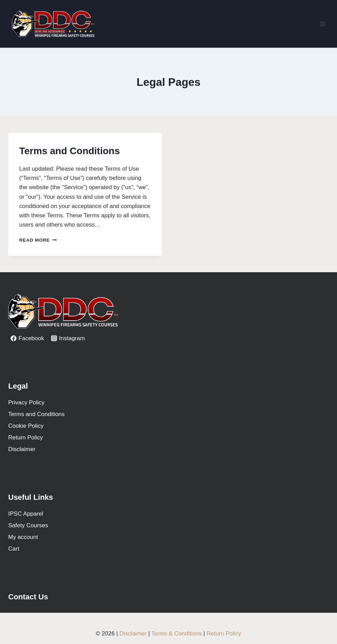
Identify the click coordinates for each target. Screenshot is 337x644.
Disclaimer (22, 449)
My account (23, 537)
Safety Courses (28, 525)
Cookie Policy (26, 426)
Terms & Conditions (176, 634)
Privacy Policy (26, 402)
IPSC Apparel (26, 514)
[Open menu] (322, 24)
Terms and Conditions (70, 151)
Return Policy (26, 438)
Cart (14, 549)
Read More (38, 240)
